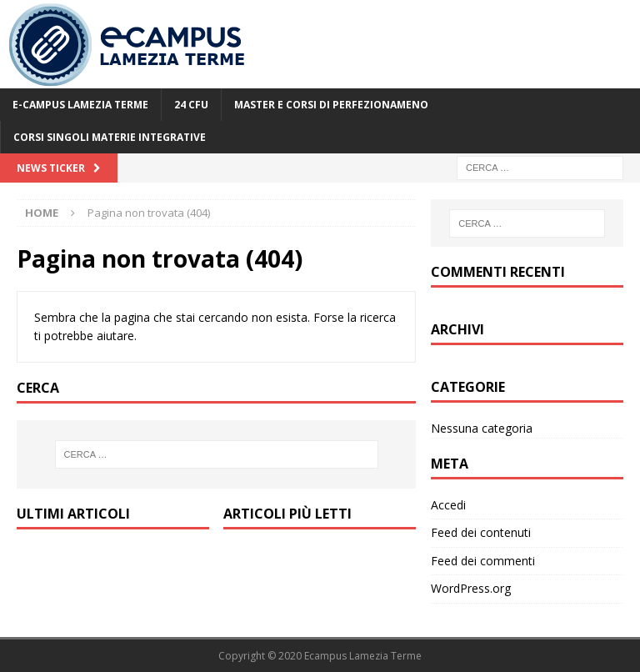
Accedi (448, 505)
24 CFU (191, 105)
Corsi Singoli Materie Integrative (110, 137)
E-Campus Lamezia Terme (80, 105)
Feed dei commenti (483, 561)
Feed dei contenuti (481, 532)
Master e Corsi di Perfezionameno (331, 105)
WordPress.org (471, 588)
